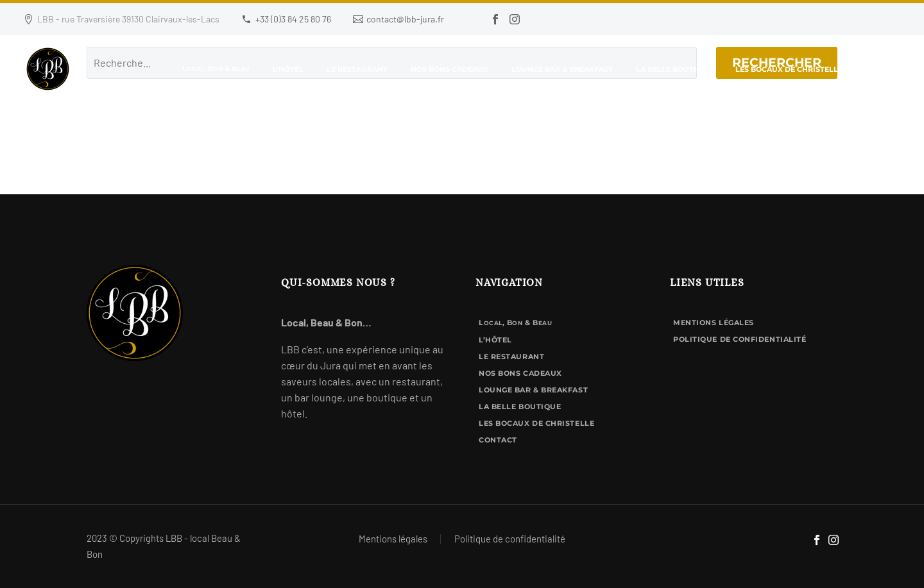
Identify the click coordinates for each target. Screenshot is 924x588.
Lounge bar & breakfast (562, 69)
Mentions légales (714, 323)
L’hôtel (288, 69)
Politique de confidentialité (740, 339)
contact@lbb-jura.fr (405, 19)
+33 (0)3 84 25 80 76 (293, 19)
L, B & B (216, 69)
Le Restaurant (357, 69)
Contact (884, 69)
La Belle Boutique (674, 69)
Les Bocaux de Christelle (789, 69)
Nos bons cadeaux (449, 69)
